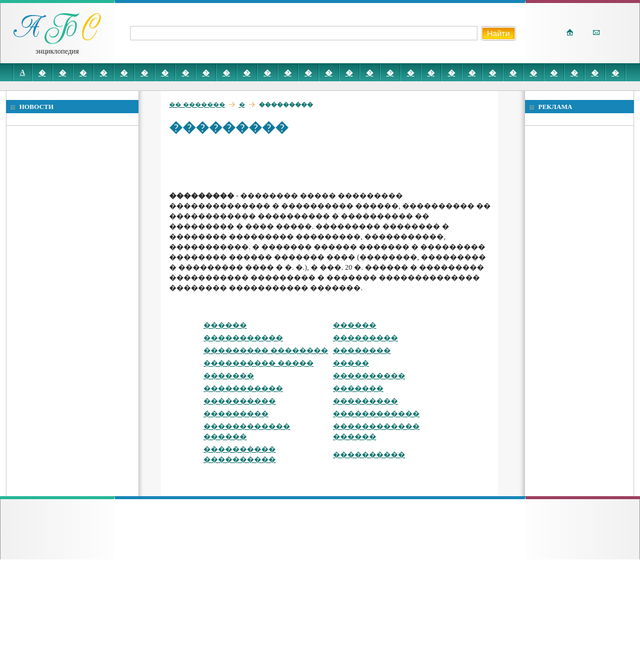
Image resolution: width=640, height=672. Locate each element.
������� (229, 376)
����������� (243, 338)
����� (351, 363)
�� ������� (197, 104)
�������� (362, 350)
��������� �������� (266, 350)
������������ (376, 414)
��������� (365, 338)
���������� (369, 376)
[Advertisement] (260, 163)
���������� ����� (259, 363)
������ (225, 325)
